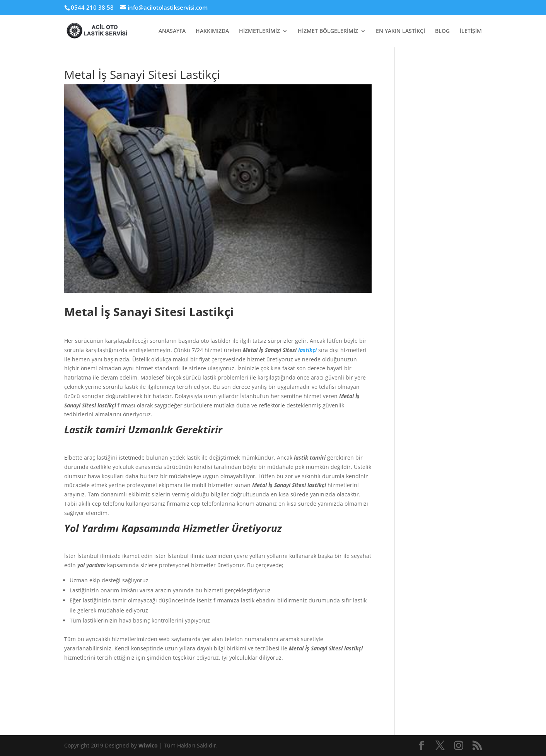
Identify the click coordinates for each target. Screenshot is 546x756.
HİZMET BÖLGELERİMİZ (328, 31)
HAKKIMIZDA (212, 31)
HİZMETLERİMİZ (259, 31)
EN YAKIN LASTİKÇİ (400, 31)
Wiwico (149, 745)
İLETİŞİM (471, 31)
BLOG (442, 31)
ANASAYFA (172, 31)
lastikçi (307, 350)
